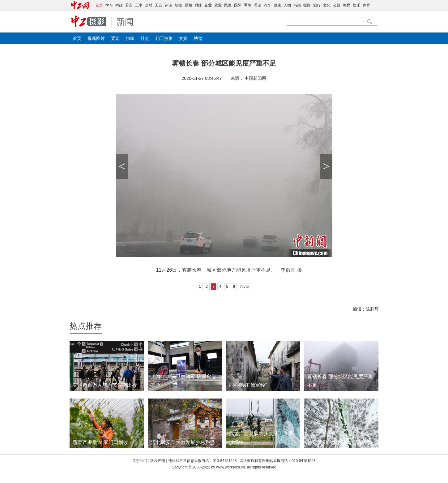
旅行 (317, 5)
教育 (347, 5)
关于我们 (140, 461)
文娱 (183, 38)
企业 (208, 5)
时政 (119, 5)
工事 (139, 5)
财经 (198, 5)
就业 (218, 5)
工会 (159, 5)
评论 (169, 5)
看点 (129, 5)
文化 (327, 5)
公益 (337, 5)
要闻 (115, 38)
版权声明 (158, 461)
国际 (238, 5)
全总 (149, 5)
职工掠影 (164, 38)
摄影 (307, 5)
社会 (145, 38)
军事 (248, 5)
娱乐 (356, 5)
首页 (77, 38)
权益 (178, 5)
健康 (277, 5)
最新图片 (96, 38)
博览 (198, 38)
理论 (258, 5)
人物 (287, 5)
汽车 (267, 5)
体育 (366, 5)
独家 (130, 38)
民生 (228, 5)
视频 (188, 5)
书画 (297, 5)
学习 (109, 5)
